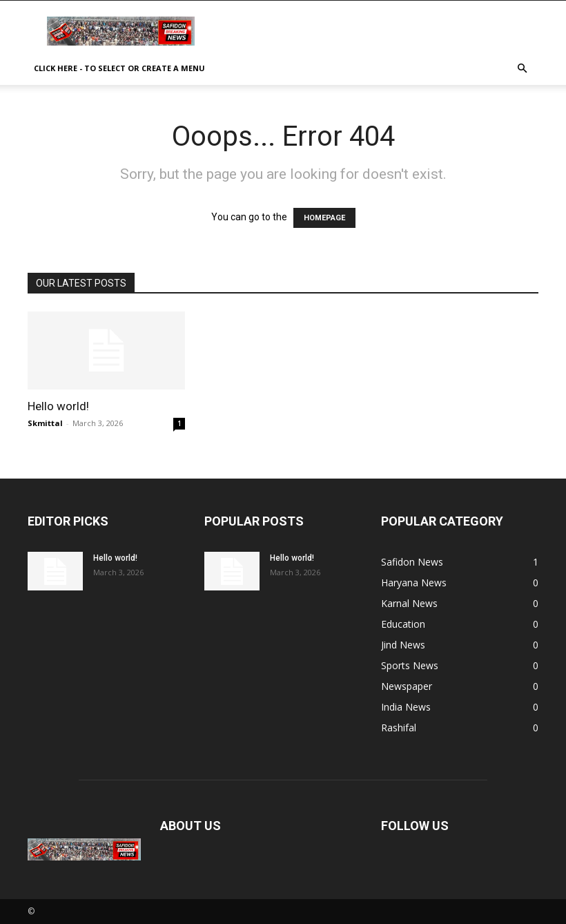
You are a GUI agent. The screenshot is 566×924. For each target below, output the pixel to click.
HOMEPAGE (324, 218)
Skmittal (45, 423)
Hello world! (58, 406)
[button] (522, 69)
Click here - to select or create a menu (119, 68)
